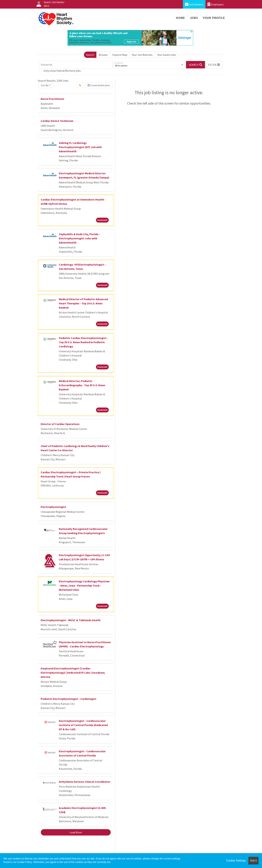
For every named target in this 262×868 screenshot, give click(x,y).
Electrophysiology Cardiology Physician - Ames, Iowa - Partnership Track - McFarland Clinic (84, 585)
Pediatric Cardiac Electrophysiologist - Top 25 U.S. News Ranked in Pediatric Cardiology (83, 342)
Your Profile (214, 18)
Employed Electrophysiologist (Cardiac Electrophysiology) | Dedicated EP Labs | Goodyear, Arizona (73, 673)
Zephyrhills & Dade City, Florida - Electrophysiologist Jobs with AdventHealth (79, 238)
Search (90, 55)
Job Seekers (194, 4)
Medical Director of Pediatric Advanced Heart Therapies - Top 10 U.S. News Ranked (83, 303)
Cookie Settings (236, 861)
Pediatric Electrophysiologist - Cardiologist (69, 699)
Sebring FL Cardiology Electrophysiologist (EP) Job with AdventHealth (80, 147)
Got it (253, 861)
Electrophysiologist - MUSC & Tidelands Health (71, 620)
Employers (216, 4)
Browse (103, 55)
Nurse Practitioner (52, 99)
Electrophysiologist (53, 507)
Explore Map (120, 55)
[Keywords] (76, 65)
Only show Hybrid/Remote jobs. (62, 71)
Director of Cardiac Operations (60, 424)
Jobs (194, 18)
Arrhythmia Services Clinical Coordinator (85, 782)
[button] (214, 65)
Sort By (45, 85)
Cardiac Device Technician (57, 121)
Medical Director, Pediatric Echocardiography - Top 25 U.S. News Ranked (82, 385)
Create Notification (99, 85)
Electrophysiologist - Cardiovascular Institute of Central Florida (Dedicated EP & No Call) (83, 725)
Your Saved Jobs (167, 55)
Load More (76, 832)
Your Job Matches (142, 55)
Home (180, 18)
